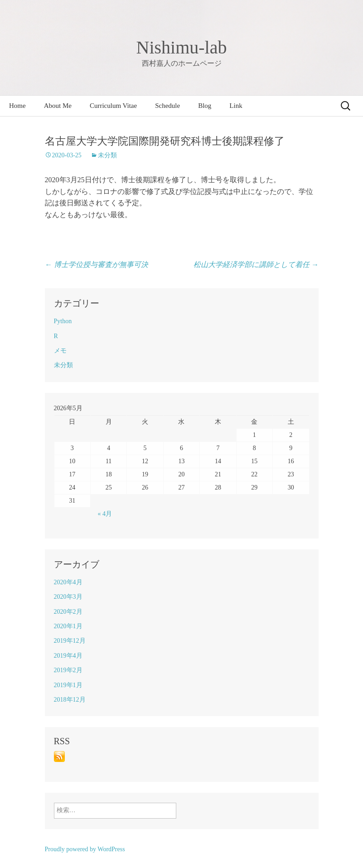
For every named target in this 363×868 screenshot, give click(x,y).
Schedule (167, 106)
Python (63, 321)
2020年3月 (68, 597)
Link (236, 106)
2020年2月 (68, 612)
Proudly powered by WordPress (85, 849)
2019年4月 (68, 656)
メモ (60, 351)
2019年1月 (68, 685)
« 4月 (105, 514)
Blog (205, 106)
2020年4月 (68, 582)
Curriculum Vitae (113, 106)
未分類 (107, 155)
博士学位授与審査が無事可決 (97, 264)
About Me (58, 106)
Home (17, 106)
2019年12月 (70, 641)
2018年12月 (70, 700)
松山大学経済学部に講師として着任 (256, 264)
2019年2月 (68, 670)
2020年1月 (68, 626)
